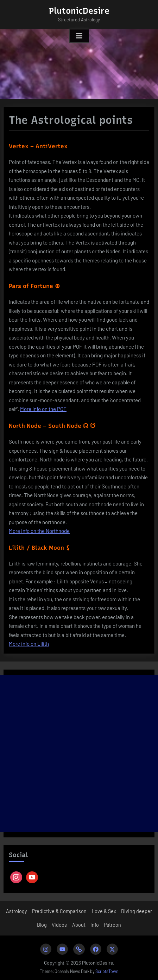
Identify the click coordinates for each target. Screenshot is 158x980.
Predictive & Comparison (59, 911)
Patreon (112, 925)
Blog (42, 925)
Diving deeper (137, 911)
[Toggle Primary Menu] (79, 36)
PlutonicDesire (79, 11)
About (79, 925)
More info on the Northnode (39, 531)
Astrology (17, 911)
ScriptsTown (107, 971)
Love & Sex (104, 911)
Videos (59, 925)
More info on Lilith (29, 644)
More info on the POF (43, 409)
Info (95, 925)
